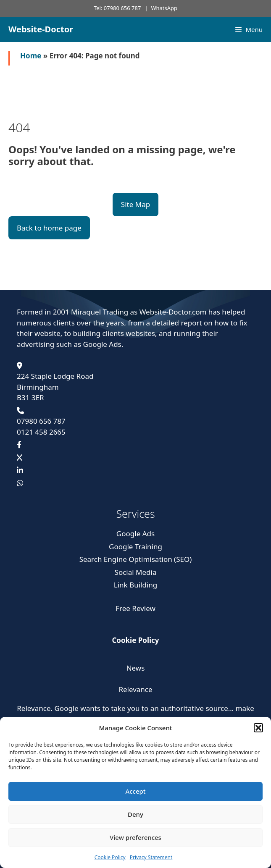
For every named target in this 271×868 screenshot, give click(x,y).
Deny (135, 814)
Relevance (135, 689)
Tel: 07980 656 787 (117, 8)
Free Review (135, 608)
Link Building (135, 585)
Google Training (135, 547)
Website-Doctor (41, 29)
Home (31, 56)
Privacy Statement (151, 857)
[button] (258, 728)
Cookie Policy (110, 857)
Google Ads (135, 534)
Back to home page (49, 228)
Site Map (135, 204)
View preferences (135, 837)
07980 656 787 (41, 421)
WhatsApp (164, 8)
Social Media (136, 572)
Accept (135, 791)
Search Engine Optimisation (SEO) (136, 559)
